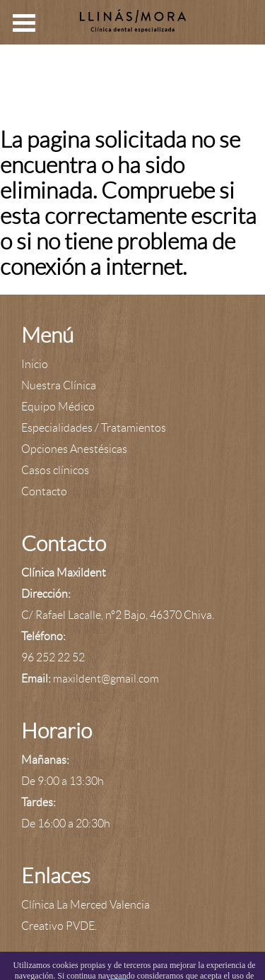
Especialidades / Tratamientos (94, 428)
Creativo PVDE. (59, 926)
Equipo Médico (58, 407)
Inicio (35, 364)
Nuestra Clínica (59, 385)
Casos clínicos (55, 470)
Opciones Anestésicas (74, 449)
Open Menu (24, 23)
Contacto (44, 491)
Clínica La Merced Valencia (86, 905)
